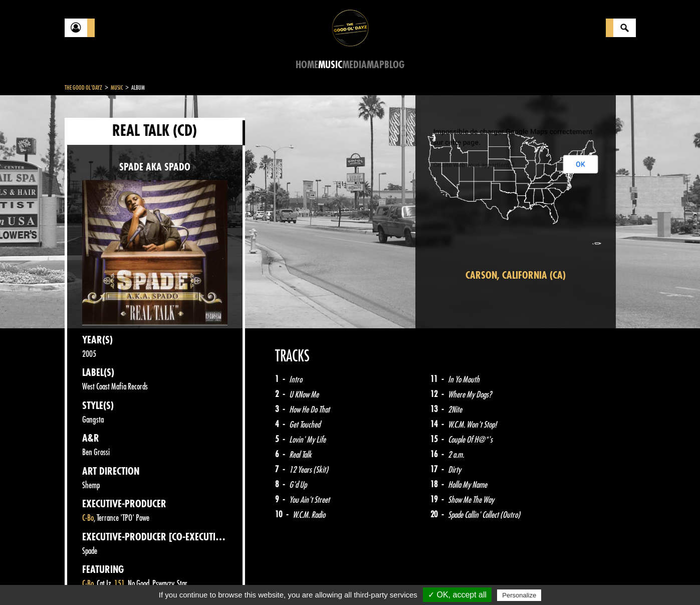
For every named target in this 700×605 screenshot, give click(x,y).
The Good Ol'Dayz (83, 88)
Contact (90, 579)
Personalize (519, 595)
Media (355, 65)
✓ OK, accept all (457, 595)
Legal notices (143, 580)
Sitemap (230, 580)
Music (330, 65)
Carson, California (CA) (516, 275)
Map (376, 65)
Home (307, 65)
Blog (394, 65)
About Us (190, 580)
